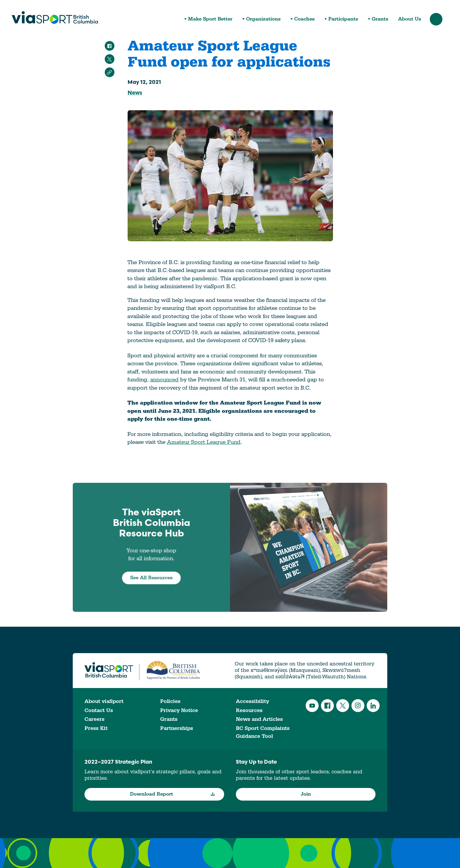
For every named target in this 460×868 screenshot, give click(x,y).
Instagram (358, 706)
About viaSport (104, 701)
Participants (343, 19)
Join (306, 794)
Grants (380, 19)
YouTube (312, 706)
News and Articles (259, 719)
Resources (249, 710)
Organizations (263, 19)
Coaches (304, 19)
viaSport (55, 18)
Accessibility (252, 701)
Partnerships (177, 728)
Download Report (173, 794)
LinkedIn (373, 706)
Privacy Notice (179, 710)
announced (164, 380)
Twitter (343, 706)
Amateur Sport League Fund (204, 442)
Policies (170, 701)
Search (436, 19)
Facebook (327, 706)
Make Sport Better (210, 19)
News (135, 93)
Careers (94, 719)
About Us (410, 19)
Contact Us (99, 710)
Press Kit (96, 728)
